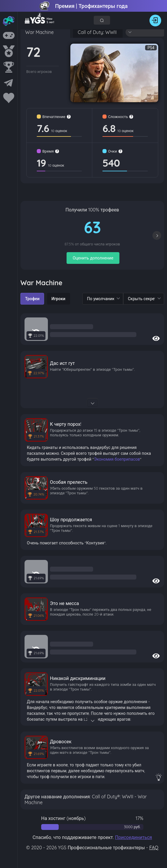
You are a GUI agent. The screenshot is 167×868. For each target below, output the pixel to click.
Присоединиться (134, 837)
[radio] (32, 299)
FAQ (154, 848)
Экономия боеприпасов (117, 459)
